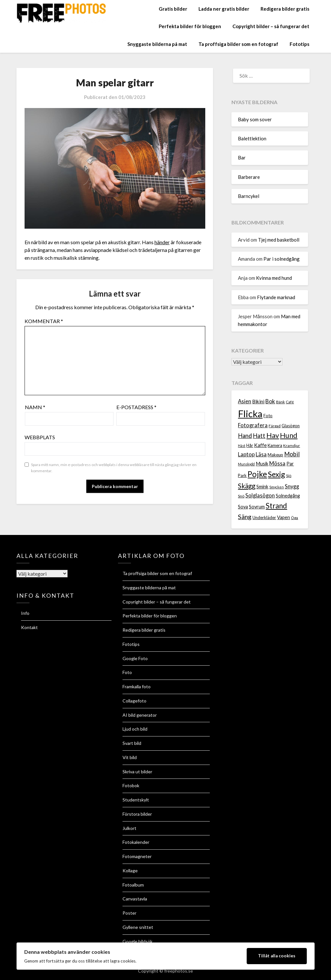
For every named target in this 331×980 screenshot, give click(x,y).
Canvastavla (135, 899)
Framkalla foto (137, 686)
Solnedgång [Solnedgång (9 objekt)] (288, 496)
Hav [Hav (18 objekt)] (273, 435)
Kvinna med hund (274, 278)
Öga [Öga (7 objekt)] (294, 518)
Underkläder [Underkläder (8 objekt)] (264, 517)
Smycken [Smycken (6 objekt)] (277, 487)
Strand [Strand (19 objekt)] (276, 506)
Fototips (299, 44)
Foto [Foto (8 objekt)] (268, 416)
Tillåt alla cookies (277, 956)
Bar (242, 158)
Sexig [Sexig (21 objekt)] (277, 474)
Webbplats (40, 437)
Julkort (129, 828)
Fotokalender (136, 842)
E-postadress (136, 407)
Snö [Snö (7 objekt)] (241, 496)
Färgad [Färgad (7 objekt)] (275, 426)
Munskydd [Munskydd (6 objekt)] (246, 464)
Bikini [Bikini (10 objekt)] (258, 401)
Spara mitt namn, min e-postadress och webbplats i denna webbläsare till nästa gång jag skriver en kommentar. (114, 468)
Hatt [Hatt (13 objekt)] (259, 436)
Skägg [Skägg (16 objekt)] (247, 486)
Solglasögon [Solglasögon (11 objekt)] (260, 495)
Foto (127, 672)
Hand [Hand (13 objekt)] (245, 436)
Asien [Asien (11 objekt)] (245, 401)
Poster (129, 913)
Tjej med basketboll (279, 240)
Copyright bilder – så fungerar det (271, 26)
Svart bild (132, 743)
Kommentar (44, 321)
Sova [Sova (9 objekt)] (243, 507)
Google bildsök (138, 941)
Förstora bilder (137, 814)
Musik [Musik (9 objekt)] (262, 464)
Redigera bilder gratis (285, 9)
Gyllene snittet (138, 927)
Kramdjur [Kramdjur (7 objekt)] (292, 446)
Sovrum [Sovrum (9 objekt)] (257, 507)
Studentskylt (136, 800)
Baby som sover (255, 119)
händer (162, 242)
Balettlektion (252, 138)
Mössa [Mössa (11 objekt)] (277, 463)
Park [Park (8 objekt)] (242, 475)
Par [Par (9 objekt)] (290, 464)
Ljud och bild (135, 729)
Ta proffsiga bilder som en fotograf (238, 44)
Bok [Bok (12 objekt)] (270, 401)
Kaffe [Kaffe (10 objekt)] (260, 445)
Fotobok (131, 785)
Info (25, 613)
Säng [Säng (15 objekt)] (245, 517)
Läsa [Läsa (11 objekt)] (261, 454)
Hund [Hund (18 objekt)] (289, 435)
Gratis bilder (173, 9)
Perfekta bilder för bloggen (190, 26)
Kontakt (29, 627)
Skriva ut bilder (137, 772)
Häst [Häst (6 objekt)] (242, 446)
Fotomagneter (137, 856)
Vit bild (130, 757)
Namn (35, 407)
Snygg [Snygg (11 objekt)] (292, 486)
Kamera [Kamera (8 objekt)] (275, 445)
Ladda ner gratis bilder (224, 9)
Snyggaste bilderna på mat (157, 44)
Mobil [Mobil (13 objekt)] (292, 454)
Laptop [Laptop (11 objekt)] (246, 454)
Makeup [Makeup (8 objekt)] (275, 455)
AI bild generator (140, 715)
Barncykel (249, 196)
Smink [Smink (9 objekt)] (262, 487)
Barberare (249, 177)
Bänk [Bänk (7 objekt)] (280, 402)
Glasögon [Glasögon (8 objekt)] (291, 426)
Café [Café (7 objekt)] (290, 402)
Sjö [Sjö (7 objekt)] (289, 476)
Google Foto (135, 658)
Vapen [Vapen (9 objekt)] (283, 517)
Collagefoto (134, 701)
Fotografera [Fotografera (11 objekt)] (253, 425)
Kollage (130, 871)
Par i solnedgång (282, 259)
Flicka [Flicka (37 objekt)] (250, 414)
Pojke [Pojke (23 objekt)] (257, 474)
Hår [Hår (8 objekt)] (250, 445)
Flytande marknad (276, 297)
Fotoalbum (133, 885)
